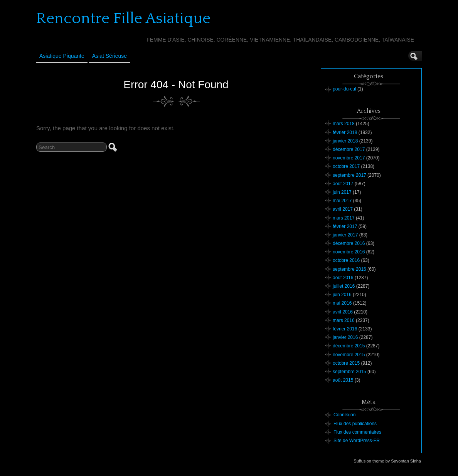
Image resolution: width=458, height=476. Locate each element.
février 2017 (345, 226)
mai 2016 (342, 303)
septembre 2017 (349, 175)
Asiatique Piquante (62, 56)
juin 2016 (342, 295)
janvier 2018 (345, 141)
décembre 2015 (349, 346)
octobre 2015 (346, 363)
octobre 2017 (346, 166)
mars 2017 (344, 218)
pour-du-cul (344, 89)
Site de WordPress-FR (357, 441)
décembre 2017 (349, 149)
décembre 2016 (349, 243)
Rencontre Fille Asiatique (123, 18)
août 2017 (343, 184)
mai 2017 (342, 201)
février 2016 (345, 329)
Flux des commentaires (357, 432)
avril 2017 (343, 209)
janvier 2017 (345, 235)
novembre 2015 (349, 355)
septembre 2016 (349, 269)
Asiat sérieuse (109, 56)
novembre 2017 (349, 158)
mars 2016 (344, 320)
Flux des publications (355, 424)
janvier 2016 (345, 337)
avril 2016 (343, 312)
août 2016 (343, 278)
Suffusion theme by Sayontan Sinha (387, 461)
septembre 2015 (349, 372)
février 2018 (345, 132)
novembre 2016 (349, 252)
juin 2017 (342, 192)
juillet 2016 (344, 286)
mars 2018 (344, 124)
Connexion (344, 415)
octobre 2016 (346, 260)
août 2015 (343, 380)
